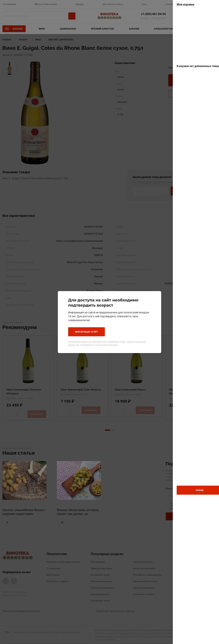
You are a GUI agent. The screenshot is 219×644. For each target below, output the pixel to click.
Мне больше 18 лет (86, 332)
